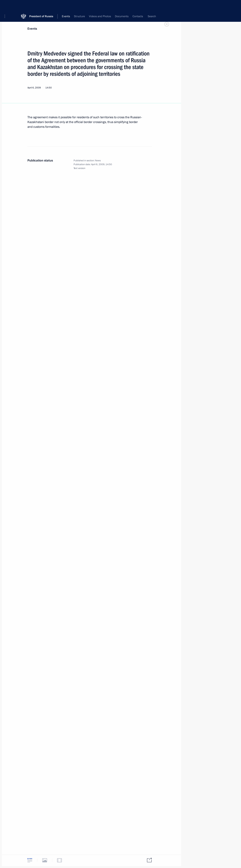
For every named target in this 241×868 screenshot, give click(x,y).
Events (32, 29)
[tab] (30, 860)
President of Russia (41, 5)
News (98, 161)
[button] (6, 5)
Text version (79, 168)
